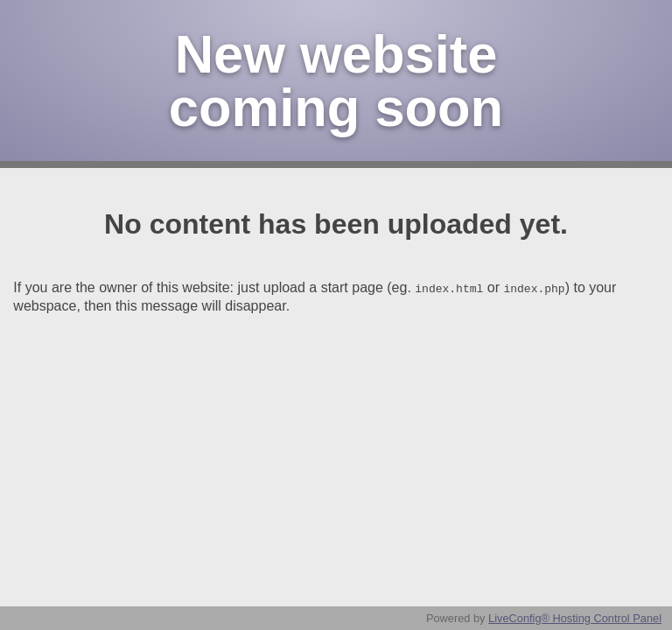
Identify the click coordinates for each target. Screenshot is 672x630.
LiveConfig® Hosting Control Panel (575, 618)
